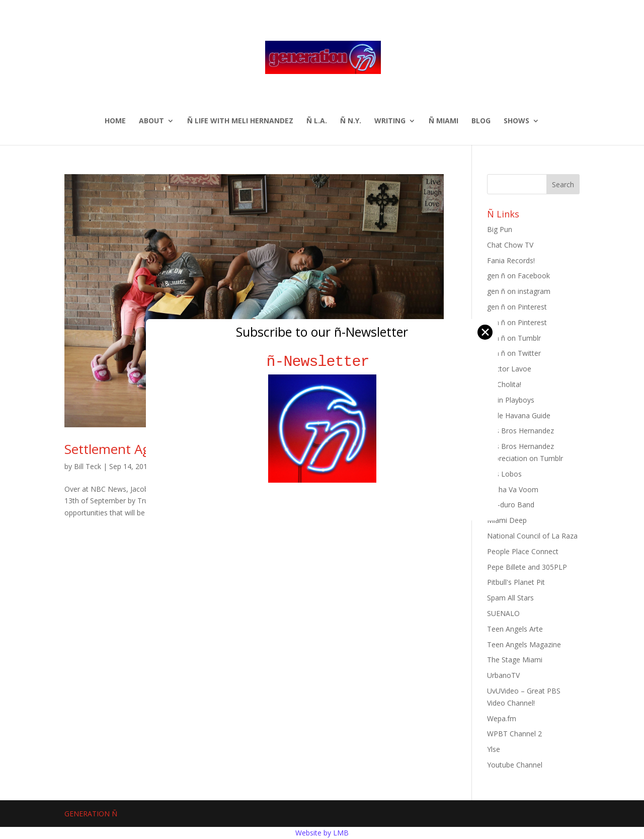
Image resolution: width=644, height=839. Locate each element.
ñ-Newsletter (322, 362)
